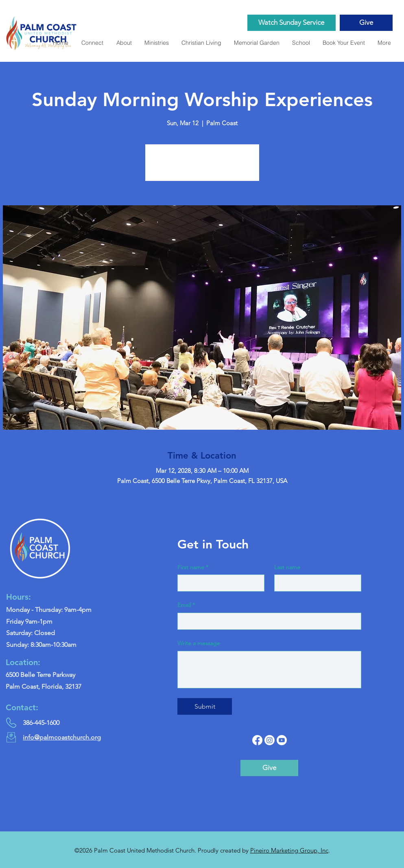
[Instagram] (270, 740)
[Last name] (315, 583)
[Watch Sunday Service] (292, 23)
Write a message (199, 643)
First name (193, 568)
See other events (202, 167)
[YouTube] (282, 740)
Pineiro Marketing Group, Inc (289, 850)
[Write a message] (269, 670)
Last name (287, 567)
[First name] (218, 583)
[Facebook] (257, 740)
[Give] (366, 23)
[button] (257, 43)
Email (186, 605)
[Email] (267, 621)
